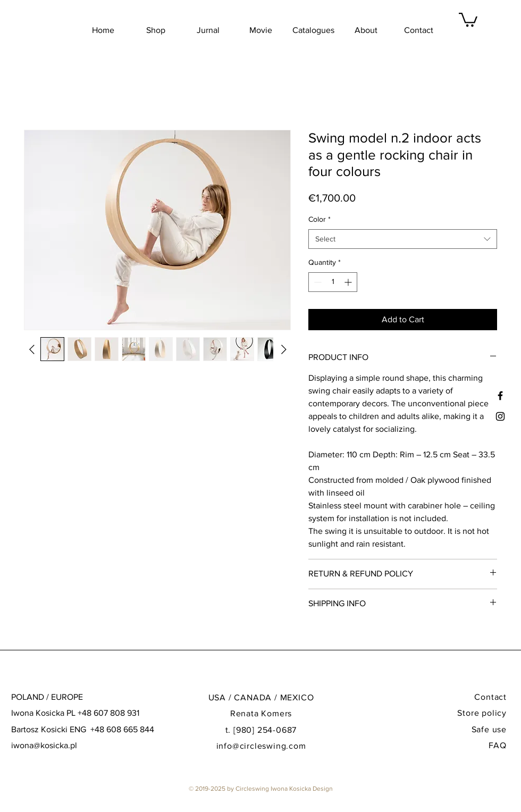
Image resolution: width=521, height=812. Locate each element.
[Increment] (349, 282)
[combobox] (403, 239)
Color (320, 219)
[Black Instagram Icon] (500, 416)
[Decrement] (317, 282)
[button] (468, 19)
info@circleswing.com (261, 746)
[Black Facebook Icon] (500, 396)
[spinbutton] (333, 282)
